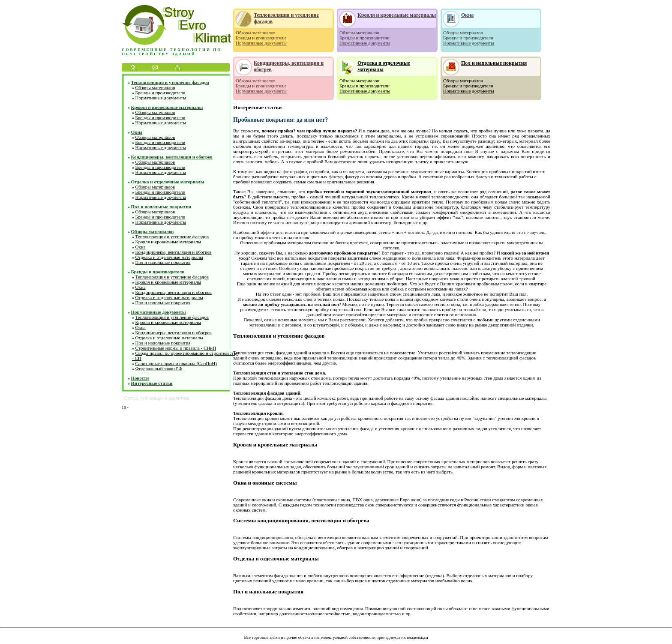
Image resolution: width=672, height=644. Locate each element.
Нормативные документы (161, 98)
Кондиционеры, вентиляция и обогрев (172, 157)
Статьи (131, 398)
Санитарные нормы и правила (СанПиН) (176, 363)
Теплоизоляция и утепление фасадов (170, 82)
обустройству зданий (159, 54)
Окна (137, 132)
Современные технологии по (172, 50)
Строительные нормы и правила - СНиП (176, 348)
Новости (140, 378)
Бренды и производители (160, 93)
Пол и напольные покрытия (161, 207)
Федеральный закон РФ (159, 368)
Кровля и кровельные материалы (167, 107)
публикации (152, 398)
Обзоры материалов (155, 87)
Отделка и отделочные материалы (168, 182)
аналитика (179, 398)
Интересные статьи (152, 383)
